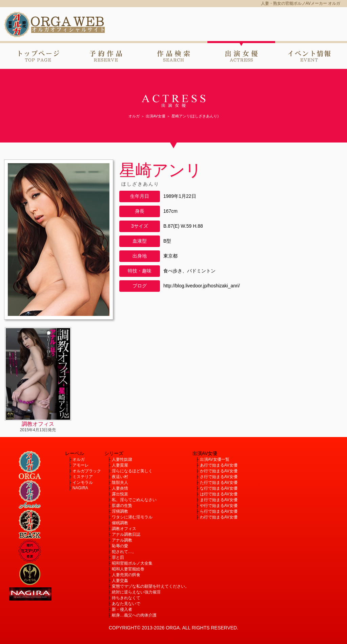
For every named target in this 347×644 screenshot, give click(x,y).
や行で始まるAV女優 (219, 506)
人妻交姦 (120, 581)
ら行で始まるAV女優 (219, 511)
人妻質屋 (120, 465)
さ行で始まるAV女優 (219, 477)
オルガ (79, 459)
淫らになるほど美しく (132, 471)
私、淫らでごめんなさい (134, 500)
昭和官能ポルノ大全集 (132, 563)
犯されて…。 (124, 552)
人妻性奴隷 (122, 459)
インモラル (83, 482)
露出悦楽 (120, 494)
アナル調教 (122, 540)
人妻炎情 (120, 488)
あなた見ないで (126, 604)
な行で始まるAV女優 (219, 488)
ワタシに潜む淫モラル (132, 517)
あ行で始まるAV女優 (219, 465)
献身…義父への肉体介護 (134, 615)
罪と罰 (118, 557)
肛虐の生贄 (122, 506)
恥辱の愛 (120, 546)
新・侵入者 (122, 609)
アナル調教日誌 (126, 534)
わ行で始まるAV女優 (219, 517)
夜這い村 (120, 477)
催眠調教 (120, 523)
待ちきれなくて (126, 598)
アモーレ (81, 465)
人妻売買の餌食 (126, 575)
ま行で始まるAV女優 (219, 500)
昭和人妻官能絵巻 (128, 569)
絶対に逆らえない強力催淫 (136, 592)
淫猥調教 (120, 511)
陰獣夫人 (120, 482)
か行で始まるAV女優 (219, 471)
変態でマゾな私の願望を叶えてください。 (150, 586)
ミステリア (83, 477)
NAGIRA (80, 488)
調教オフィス (124, 529)
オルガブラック (87, 471)
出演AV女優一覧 (215, 459)
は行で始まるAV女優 (219, 494)
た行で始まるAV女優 (219, 482)
